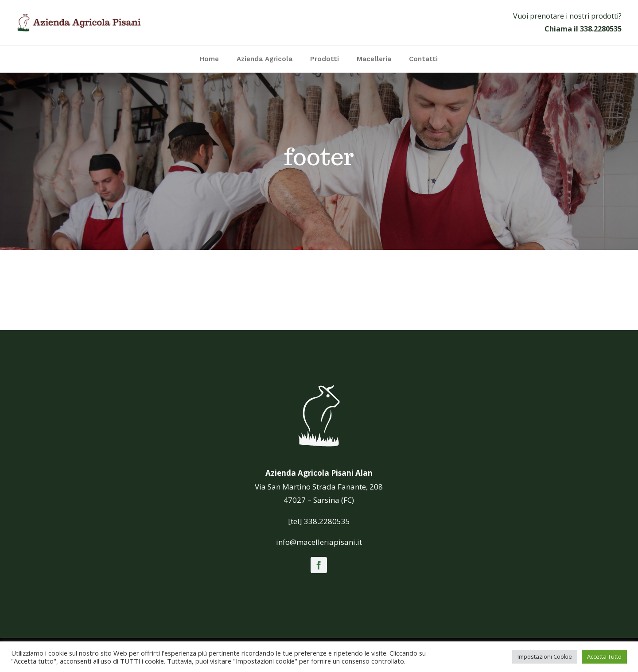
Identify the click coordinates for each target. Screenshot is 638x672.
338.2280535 (601, 29)
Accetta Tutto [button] (604, 656)
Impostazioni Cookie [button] (545, 656)
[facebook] (319, 565)
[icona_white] (319, 385)
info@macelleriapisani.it (319, 542)
